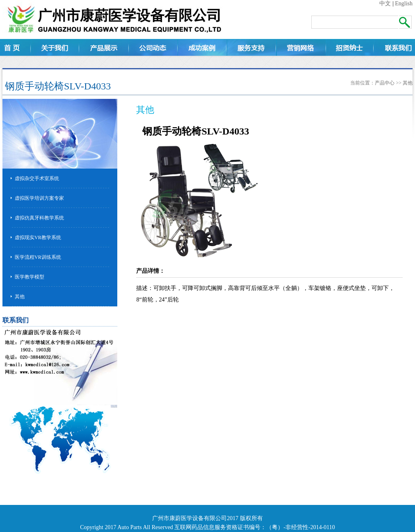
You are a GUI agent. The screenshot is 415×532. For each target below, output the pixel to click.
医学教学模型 (30, 277)
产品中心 (385, 83)
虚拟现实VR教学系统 (38, 237)
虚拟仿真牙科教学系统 (39, 218)
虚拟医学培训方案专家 (39, 198)
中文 (385, 3)
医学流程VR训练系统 (38, 257)
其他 (408, 83)
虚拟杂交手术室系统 (37, 178)
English (404, 3)
